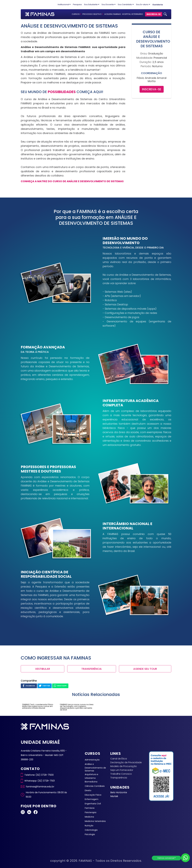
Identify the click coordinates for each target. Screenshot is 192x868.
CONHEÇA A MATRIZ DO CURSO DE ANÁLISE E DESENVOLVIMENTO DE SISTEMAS (72, 181)
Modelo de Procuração (124, 766)
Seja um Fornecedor (122, 770)
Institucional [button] (64, 4)
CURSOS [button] (76, 14)
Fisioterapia (91, 812)
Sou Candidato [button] (126, 4)
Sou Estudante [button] (92, 4)
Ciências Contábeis (95, 786)
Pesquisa (77, 4)
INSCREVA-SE (154, 14)
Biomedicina (91, 782)
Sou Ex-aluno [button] (143, 4)
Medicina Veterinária (95, 821)
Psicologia (90, 834)
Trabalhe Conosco (121, 774)
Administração (92, 760)
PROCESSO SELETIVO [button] (93, 14)
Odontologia (91, 830)
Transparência (119, 778)
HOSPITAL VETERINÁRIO (133, 14)
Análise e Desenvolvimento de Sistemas (95, 767)
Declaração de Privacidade (126, 762)
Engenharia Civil (93, 804)
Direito (88, 790)
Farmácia (90, 808)
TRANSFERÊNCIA (92, 669)
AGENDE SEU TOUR (145, 669)
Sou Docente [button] (108, 4)
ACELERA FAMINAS (113, 14)
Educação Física (93, 795)
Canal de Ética (119, 759)
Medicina (89, 817)
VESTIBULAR (43, 669)
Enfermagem (92, 799)
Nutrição (89, 826)
